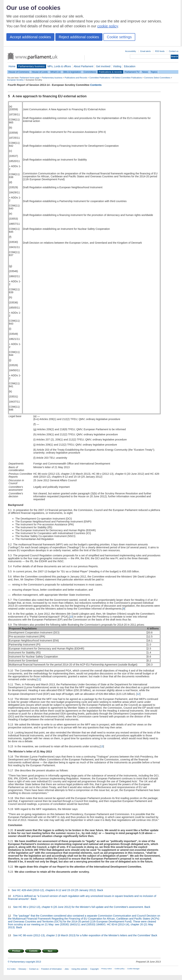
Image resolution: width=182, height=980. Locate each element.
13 (102, 746)
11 (39, 679)
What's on (56, 72)
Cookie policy (119, 969)
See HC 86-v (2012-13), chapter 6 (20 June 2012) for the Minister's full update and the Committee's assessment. (78, 907)
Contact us (174, 51)
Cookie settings (119, 37)
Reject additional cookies (79, 37)
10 (71, 617)
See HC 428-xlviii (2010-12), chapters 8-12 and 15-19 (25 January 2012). (54, 890)
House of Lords (40, 72)
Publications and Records (76, 78)
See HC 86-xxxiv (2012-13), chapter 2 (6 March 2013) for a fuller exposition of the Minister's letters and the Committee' (82, 935)
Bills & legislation (72, 72)
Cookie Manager (133, 969)
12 (138, 694)
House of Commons (19, 72)
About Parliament (84, 66)
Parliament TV (132, 72)
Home (12, 66)
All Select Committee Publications (127, 78)
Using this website (79, 969)
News (145, 72)
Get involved (103, 66)
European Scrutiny (15, 80)
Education (130, 66)
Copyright (94, 969)
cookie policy (108, 26)
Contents (96, 85)
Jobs (67, 969)
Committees (90, 72)
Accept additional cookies (30, 37)
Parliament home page (30, 78)
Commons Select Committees (157, 78)
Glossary (22, 969)
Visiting (117, 66)
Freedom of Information (51, 969)
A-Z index (12, 969)
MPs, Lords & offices (59, 66)
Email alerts (146, 51)
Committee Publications (100, 78)
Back (100, 890)
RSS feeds (160, 51)
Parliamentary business (31, 66)
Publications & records (110, 72)
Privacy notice (107, 969)
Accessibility (131, 51)
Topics (154, 72)
